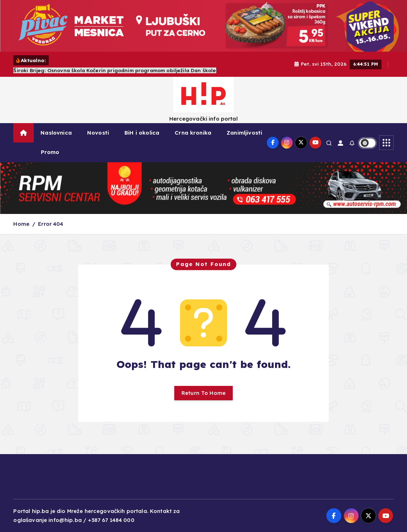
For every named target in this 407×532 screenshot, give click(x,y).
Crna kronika (193, 133)
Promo (50, 152)
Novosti (98, 133)
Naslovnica (56, 133)
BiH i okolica (142, 133)
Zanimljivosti (244, 133)
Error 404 (51, 224)
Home (21, 224)
